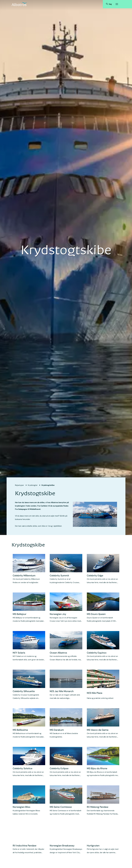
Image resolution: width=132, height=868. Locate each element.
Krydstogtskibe (48, 485)
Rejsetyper (19, 485)
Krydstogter (33, 485)
